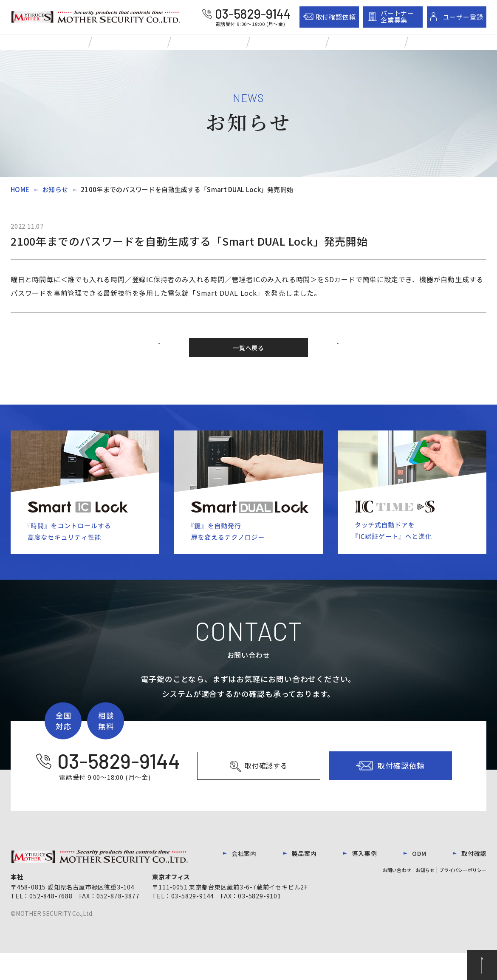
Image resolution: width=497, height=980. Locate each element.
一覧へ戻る (248, 362)
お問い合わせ (374, 896)
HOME (20, 200)
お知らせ (55, 200)
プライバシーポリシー (459, 896)
